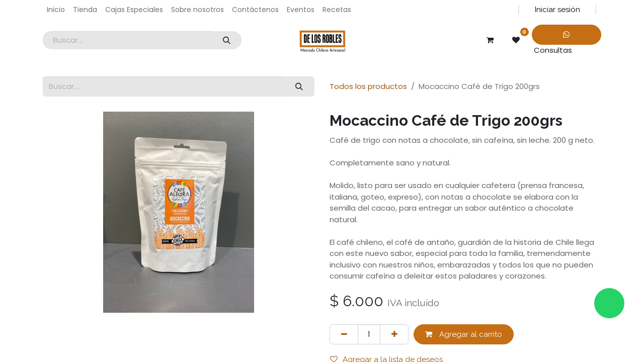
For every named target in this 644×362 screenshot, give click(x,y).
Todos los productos (368, 86)
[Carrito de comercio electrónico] (490, 40)
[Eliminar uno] (344, 335)
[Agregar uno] (394, 335)
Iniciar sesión (557, 10)
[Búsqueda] (226, 40)
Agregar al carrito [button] (464, 334)
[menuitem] (56, 10)
